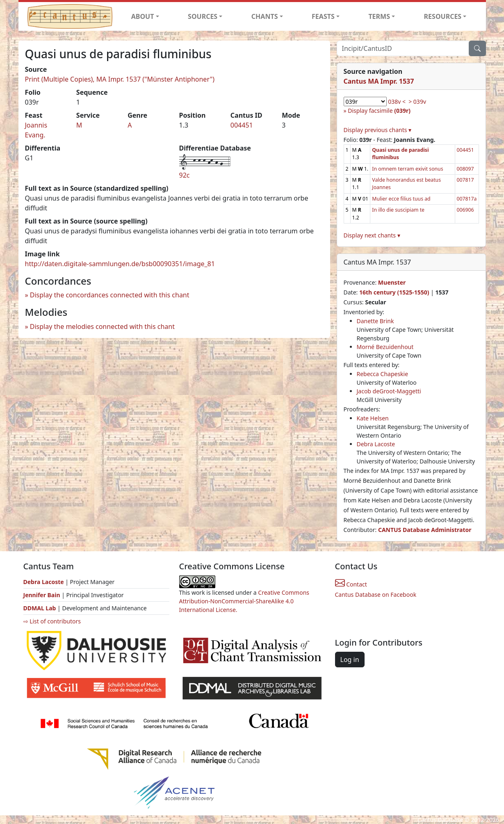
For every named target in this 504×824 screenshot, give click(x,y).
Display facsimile (379, 111)
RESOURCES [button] (443, 16)
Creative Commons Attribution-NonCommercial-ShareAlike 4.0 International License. (244, 601)
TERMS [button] (379, 16)
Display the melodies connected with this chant (102, 326)
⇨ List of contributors (52, 621)
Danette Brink (375, 321)
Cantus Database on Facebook (376, 595)
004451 (242, 125)
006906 (465, 210)
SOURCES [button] (203, 16)
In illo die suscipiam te (398, 210)
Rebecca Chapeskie (383, 374)
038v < (397, 102)
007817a (467, 199)
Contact (351, 584)
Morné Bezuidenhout (385, 347)
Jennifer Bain (43, 595)
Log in (350, 660)
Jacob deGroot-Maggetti (389, 391)
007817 (465, 180)
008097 (465, 169)
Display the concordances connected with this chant (110, 295)
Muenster (392, 282)
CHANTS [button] (265, 16)
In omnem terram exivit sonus (407, 169)
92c (185, 175)
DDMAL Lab (40, 608)
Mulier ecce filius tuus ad (401, 199)
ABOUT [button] (143, 16)
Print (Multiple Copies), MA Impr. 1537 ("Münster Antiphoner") (120, 79)
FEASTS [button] (323, 16)
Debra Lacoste (376, 444)
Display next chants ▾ (372, 235)
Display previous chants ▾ (378, 130)
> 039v (417, 102)
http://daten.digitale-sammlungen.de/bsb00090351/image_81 (120, 264)
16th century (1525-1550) (394, 292)
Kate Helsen (373, 418)
